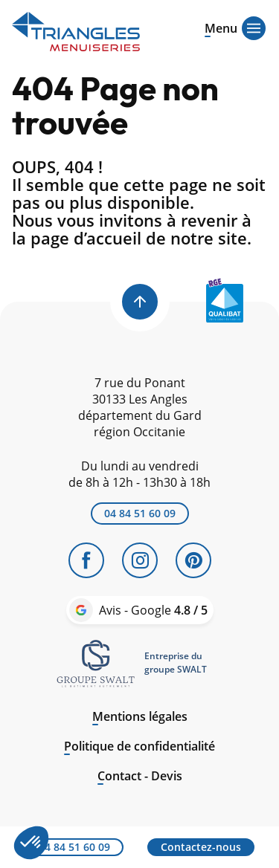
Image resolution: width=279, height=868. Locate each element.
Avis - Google (153, 610)
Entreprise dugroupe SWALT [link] (176, 663)
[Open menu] (221, 27)
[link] (96, 663)
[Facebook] (86, 560)
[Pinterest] (193, 560)
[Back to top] (140, 302)
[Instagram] (140, 560)
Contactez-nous (201, 847)
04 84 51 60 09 (140, 513)
